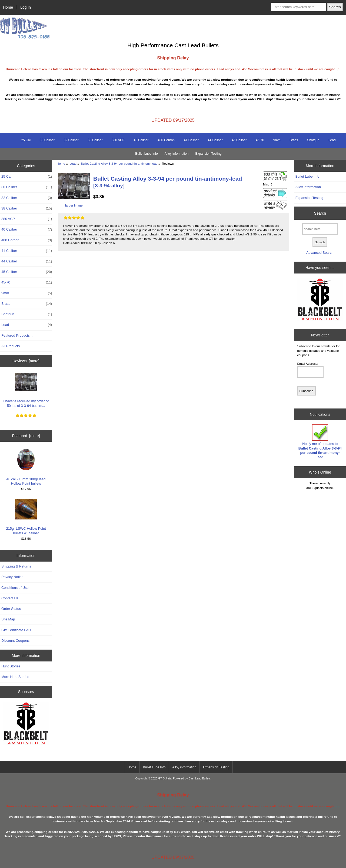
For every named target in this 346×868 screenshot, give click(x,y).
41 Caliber (191, 140)
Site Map (8, 619)
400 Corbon (166, 140)
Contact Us (10, 598)
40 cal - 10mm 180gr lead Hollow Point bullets (26, 467)
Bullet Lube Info (146, 154)
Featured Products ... (17, 335)
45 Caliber (239, 140)
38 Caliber (95, 140)
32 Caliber (71, 140)
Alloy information (177, 154)
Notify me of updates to (320, 442)
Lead (73, 163)
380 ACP (118, 140)
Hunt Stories (11, 666)
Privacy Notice (12, 577)
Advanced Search (320, 253)
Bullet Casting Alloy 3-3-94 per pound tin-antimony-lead (119, 163)
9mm (277, 140)
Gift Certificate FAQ (16, 630)
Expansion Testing (208, 154)
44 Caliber (215, 140)
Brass (294, 140)
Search (320, 213)
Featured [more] (26, 436)
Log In (26, 7)
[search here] (320, 229)
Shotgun (313, 140)
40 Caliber (141, 140)
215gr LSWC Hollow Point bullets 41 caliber (26, 517)
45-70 (260, 140)
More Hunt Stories (15, 677)
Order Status (11, 609)
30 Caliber (47, 140)
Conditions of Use (15, 588)
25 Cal (26, 140)
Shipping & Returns (16, 566)
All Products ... (12, 346)
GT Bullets (165, 779)
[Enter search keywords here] (298, 7)
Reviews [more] (26, 361)
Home (8, 7)
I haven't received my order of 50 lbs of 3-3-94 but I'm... (26, 389)
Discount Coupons (15, 641)
